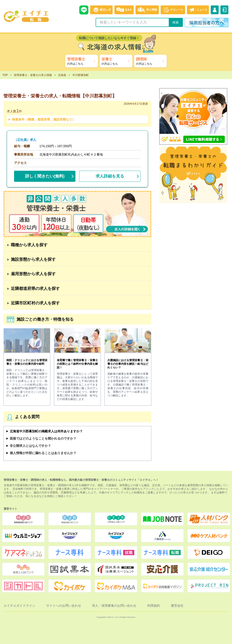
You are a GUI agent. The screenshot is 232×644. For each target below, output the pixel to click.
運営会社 (177, 606)
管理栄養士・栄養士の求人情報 (33, 75)
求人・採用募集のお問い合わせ (114, 606)
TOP (5, 75)
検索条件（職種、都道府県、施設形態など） (44, 119)
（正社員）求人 (25, 140)
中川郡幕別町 (81, 75)
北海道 (62, 75)
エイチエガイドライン (19, 606)
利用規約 (154, 606)
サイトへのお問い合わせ (64, 606)
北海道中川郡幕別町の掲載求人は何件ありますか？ (46, 431)
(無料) (45, 175)
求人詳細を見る (110, 176)
